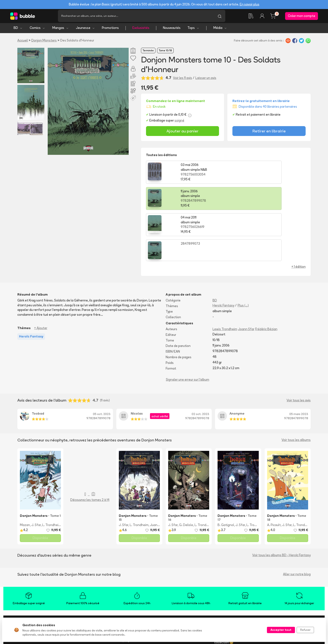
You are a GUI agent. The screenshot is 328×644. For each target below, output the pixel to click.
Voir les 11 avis (183, 79)
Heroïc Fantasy (223, 256)
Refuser (305, 630)
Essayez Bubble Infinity (130, 585)
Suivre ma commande (179, 590)
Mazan (25, 475)
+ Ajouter (41, 278)
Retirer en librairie (269, 133)
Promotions (110, 29)
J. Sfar (36, 475)
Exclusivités (141, 29)
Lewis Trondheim (225, 279)
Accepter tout (281, 630)
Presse (18, 585)
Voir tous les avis (299, 351)
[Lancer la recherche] (220, 17)
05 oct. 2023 (102, 364)
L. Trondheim (52, 475)
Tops (193, 29)
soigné (179, 122)
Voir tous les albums (296, 390)
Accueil (23, 42)
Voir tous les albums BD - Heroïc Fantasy (281, 506)
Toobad (38, 364)
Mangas (61, 29)
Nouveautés (172, 29)
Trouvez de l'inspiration (80, 579)
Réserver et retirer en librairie (185, 602)
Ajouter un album (126, 596)
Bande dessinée (75, 585)
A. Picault (274, 475)
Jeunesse (85, 29)
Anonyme (237, 364)
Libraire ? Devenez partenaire (135, 612)
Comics (37, 29)
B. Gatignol (226, 475)
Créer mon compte (302, 17)
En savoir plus (250, 4)
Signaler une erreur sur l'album (188, 330)
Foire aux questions (178, 579)
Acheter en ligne (176, 596)
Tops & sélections (77, 613)
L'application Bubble (128, 579)
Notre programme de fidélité (134, 590)
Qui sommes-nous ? (28, 579)
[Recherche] (136, 17)
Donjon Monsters (44, 42)
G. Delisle (186, 475)
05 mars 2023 (299, 364)
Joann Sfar (246, 279)
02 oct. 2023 (200, 364)
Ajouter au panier (183, 133)
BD (18, 29)
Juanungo (157, 475)
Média (220, 29)
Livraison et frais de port (182, 585)
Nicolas (137, 364)
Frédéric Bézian (266, 279)
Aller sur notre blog (297, 525)
